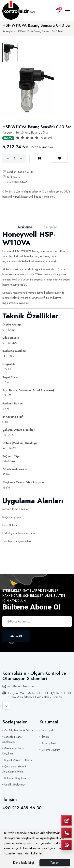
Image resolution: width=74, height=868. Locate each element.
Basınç (36, 132)
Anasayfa (7, 31)
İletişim (45, 737)
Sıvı (46, 132)
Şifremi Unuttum (51, 750)
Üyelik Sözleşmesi (15, 785)
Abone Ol (16, 636)
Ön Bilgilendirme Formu (19, 730)
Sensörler (22, 132)
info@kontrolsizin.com (22, 686)
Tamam (55, 863)
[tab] (10, 52)
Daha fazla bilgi (23, 863)
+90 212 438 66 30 (22, 808)
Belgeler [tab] (50, 227)
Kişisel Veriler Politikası (18, 760)
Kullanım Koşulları (15, 778)
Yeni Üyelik (48, 730)
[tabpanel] (35, 90)
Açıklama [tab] (25, 227)
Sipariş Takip (49, 743)
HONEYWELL (25, 172)
